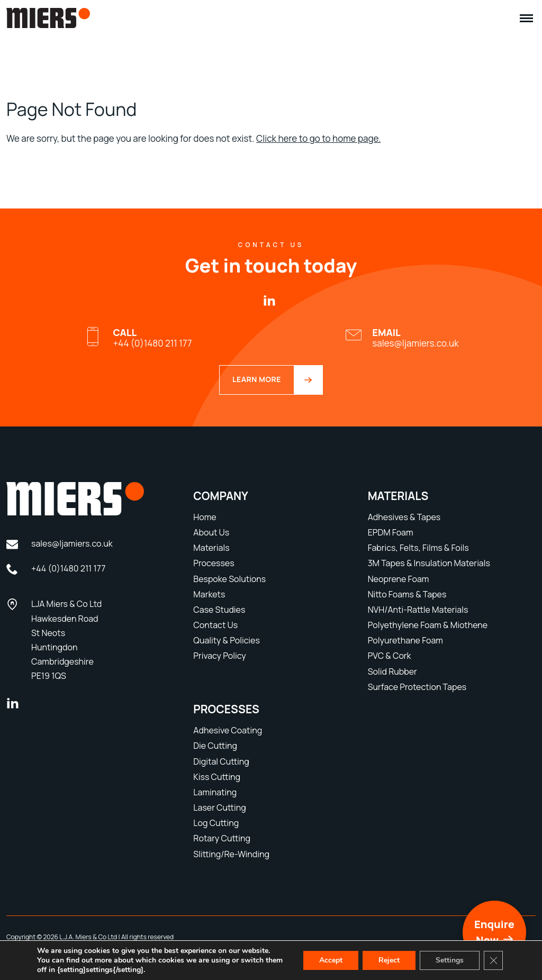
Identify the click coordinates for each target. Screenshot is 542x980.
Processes (214, 563)
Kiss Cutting (217, 777)
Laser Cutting (219, 807)
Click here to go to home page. (318, 138)
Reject (389, 960)
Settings (450, 960)
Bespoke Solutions (229, 579)
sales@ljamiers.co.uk (415, 338)
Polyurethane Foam (405, 640)
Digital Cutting (221, 761)
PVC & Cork (390, 656)
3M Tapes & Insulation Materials (429, 563)
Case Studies (219, 610)
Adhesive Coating (228, 730)
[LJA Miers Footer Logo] (90, 499)
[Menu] (526, 18)
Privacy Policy (219, 656)
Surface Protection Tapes (417, 687)
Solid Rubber (392, 672)
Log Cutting (216, 823)
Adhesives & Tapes (404, 517)
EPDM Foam (391, 532)
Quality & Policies (227, 640)
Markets (209, 594)
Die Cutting (215, 746)
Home (205, 517)
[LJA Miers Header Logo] (48, 25)
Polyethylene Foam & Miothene (428, 625)
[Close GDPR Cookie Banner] (493, 960)
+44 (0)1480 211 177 (152, 338)
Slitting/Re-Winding (231, 854)
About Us (211, 532)
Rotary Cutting (222, 838)
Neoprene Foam (399, 579)
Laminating (215, 792)
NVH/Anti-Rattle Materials (418, 610)
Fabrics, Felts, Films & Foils (418, 548)
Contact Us (215, 625)
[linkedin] (269, 301)
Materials (211, 548)
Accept (331, 960)
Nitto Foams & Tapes (407, 594)
